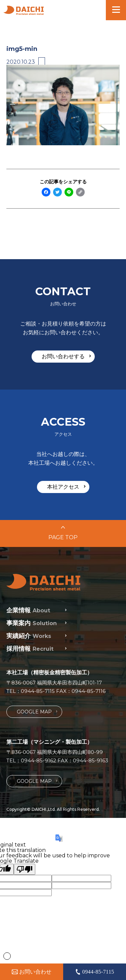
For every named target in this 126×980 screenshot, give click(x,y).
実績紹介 (29, 636)
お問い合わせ (32, 972)
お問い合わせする (66, 356)
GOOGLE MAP (37, 712)
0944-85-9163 (91, 760)
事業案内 (32, 623)
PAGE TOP (63, 533)
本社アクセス (66, 487)
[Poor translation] (25, 869)
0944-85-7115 (38, 691)
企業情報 (28, 610)
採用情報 (30, 649)
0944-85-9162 (38, 760)
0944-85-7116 (89, 691)
